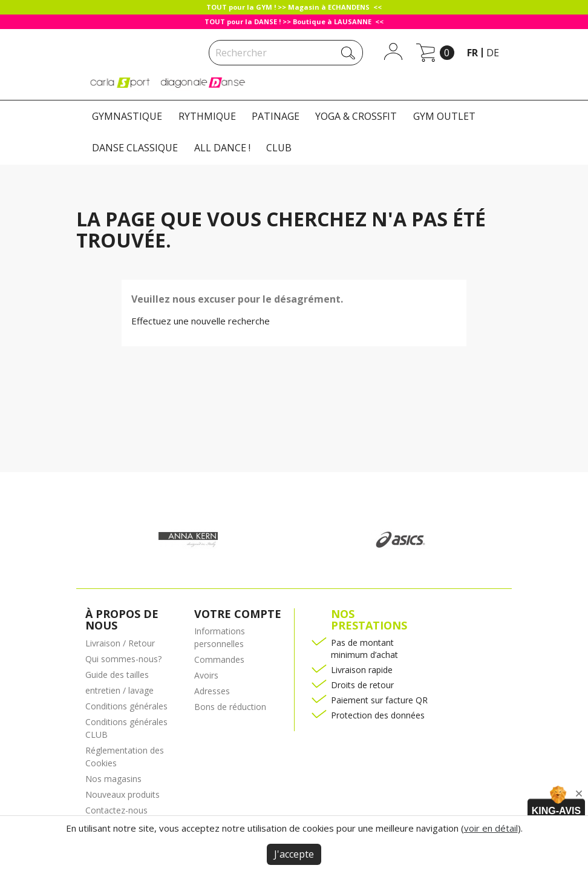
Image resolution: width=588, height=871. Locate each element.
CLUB (279, 148)
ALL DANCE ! (222, 148)
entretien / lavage (119, 690)
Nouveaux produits (122, 794)
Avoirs (206, 675)
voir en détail (491, 828)
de (493, 53)
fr (472, 53)
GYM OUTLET (444, 116)
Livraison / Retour (120, 643)
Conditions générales (126, 706)
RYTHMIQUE (207, 116)
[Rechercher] (286, 53)
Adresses (212, 691)
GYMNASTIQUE (127, 116)
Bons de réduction (230, 707)
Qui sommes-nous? (123, 659)
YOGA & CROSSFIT (356, 116)
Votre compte (238, 614)
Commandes (219, 659)
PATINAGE (276, 116)
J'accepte (294, 854)
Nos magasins (113, 779)
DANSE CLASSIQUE (135, 148)
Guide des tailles (117, 675)
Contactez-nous (116, 810)
